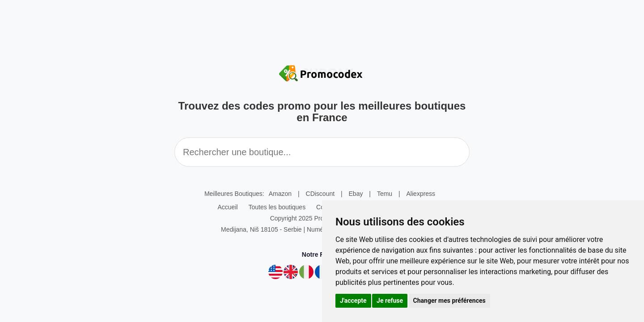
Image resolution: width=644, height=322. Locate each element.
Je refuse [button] (390, 301)
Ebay (356, 194)
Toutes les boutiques (277, 207)
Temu (385, 194)
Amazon (280, 194)
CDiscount (320, 194)
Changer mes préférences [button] (449, 301)
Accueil (227, 207)
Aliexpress (421, 194)
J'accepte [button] (353, 301)
